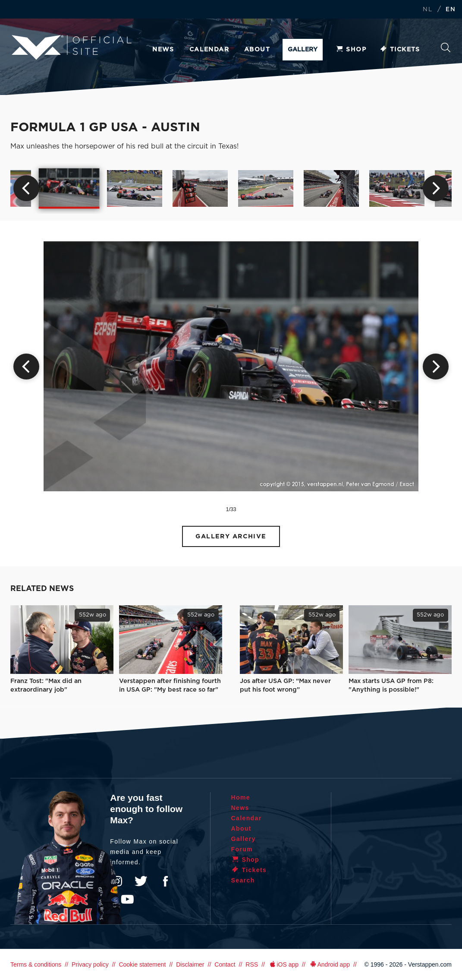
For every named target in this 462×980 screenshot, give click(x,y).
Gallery (303, 50)
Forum (242, 849)
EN (451, 10)
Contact (225, 964)
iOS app (283, 964)
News (163, 50)
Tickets (400, 50)
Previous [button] (26, 188)
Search (446, 47)
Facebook (165, 881)
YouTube (127, 899)
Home (241, 797)
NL (427, 10)
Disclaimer (190, 964)
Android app (329, 964)
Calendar (209, 50)
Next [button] (436, 188)
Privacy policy (90, 964)
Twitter (141, 881)
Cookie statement (142, 964)
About (257, 50)
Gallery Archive (231, 536)
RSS (252, 964)
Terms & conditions (36, 964)
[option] (69, 188)
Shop (351, 50)
